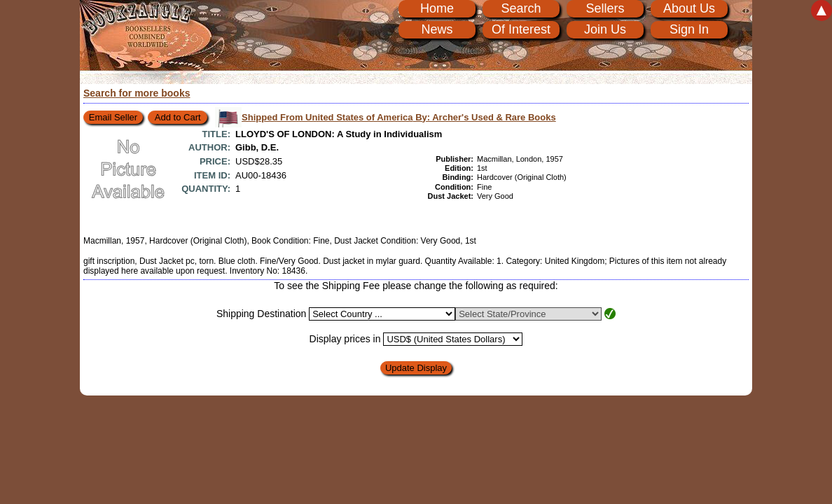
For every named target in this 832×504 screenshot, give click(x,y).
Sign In (689, 29)
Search (521, 8)
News (437, 29)
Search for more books (137, 93)
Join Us (605, 29)
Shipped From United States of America (399, 117)
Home (437, 8)
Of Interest (521, 29)
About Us (689, 8)
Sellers (605, 8)
